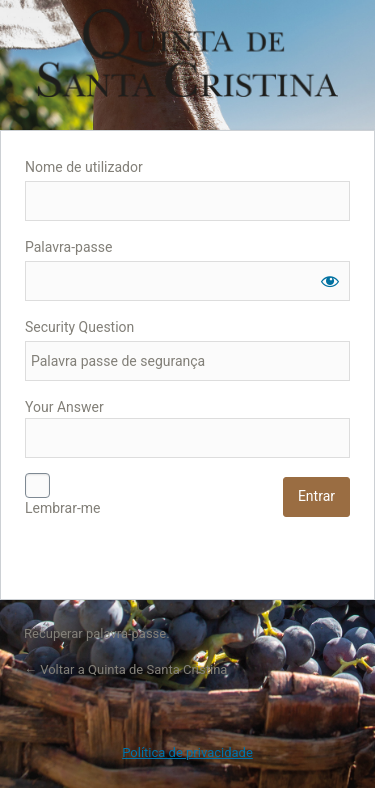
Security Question (79, 327)
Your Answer (187, 428)
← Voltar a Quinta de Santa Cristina (125, 669)
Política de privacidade (187, 752)
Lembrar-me (63, 508)
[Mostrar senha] (330, 281)
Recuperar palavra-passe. (97, 633)
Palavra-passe (68, 247)
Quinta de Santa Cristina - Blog (188, 52)
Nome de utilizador (84, 167)
